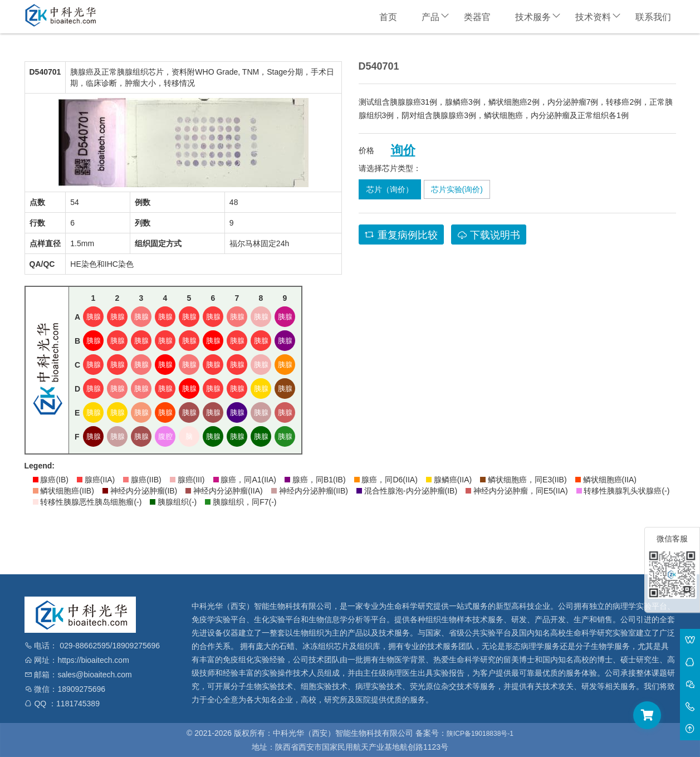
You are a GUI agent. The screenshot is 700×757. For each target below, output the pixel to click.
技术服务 (533, 17)
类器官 (477, 17)
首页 (388, 17)
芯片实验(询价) (457, 189)
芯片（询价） (390, 189)
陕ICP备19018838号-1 (480, 734)
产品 (430, 17)
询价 (403, 150)
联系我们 (653, 17)
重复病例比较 (401, 235)
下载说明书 (489, 235)
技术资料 (593, 17)
